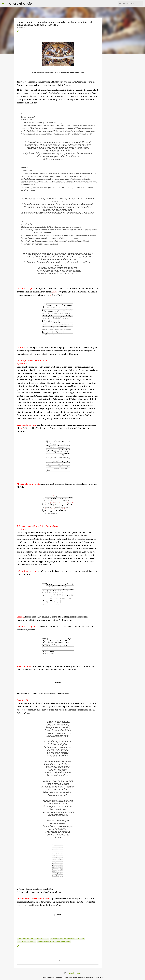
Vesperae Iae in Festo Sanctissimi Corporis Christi (54, 942)
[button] (18, 32)
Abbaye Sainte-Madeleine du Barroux (30, 939)
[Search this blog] (133, 4)
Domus (46, 939)
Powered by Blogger (72, 973)
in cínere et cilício (19, 3)
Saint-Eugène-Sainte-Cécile (27, 942)
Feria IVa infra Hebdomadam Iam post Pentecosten (67, 939)
